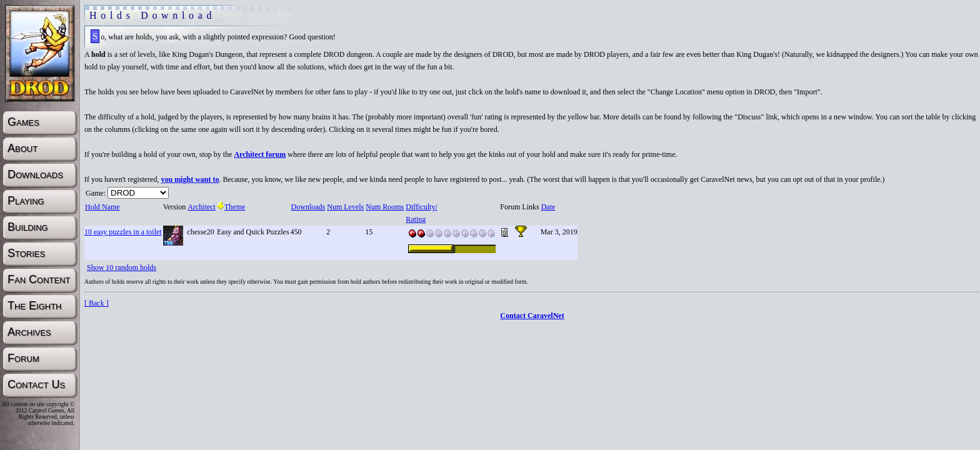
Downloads (308, 207)
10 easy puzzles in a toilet (123, 232)
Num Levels (345, 207)
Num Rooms (384, 207)
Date (548, 207)
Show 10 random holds (122, 267)
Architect (201, 207)
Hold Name (102, 207)
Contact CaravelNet (532, 316)
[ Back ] (97, 303)
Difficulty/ (421, 207)
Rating (415, 219)
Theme (231, 207)
